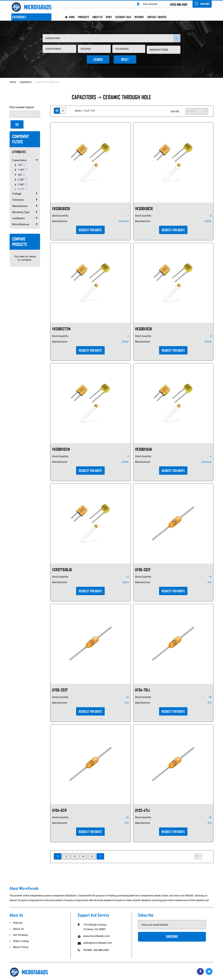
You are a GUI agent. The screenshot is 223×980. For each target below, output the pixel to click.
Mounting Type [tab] (21, 212)
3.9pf (23, 184)
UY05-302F (143, 570)
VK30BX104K (144, 449)
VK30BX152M (61, 449)
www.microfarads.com (96, 936)
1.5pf (23, 170)
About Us (18, 929)
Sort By (175, 111)
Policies (18, 923)
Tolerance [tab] (18, 200)
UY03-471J (143, 810)
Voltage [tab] (17, 194)
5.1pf (23, 189)
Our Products (21, 935)
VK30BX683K (61, 209)
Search (98, 60)
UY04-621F (59, 810)
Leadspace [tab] (18, 218)
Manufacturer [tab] (20, 206)
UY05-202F (60, 690)
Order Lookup (21, 941)
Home (13, 82)
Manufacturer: (60, 221)
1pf (22, 165)
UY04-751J (143, 690)
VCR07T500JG (62, 570)
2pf (22, 175)
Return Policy (21, 947)
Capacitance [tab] (19, 160)
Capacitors (26, 82)
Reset (125, 60)
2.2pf (23, 179)
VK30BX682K (144, 209)
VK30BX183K (144, 329)
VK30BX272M (61, 329)
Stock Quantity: (60, 216)
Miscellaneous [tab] (21, 224)
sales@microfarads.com (98, 943)
